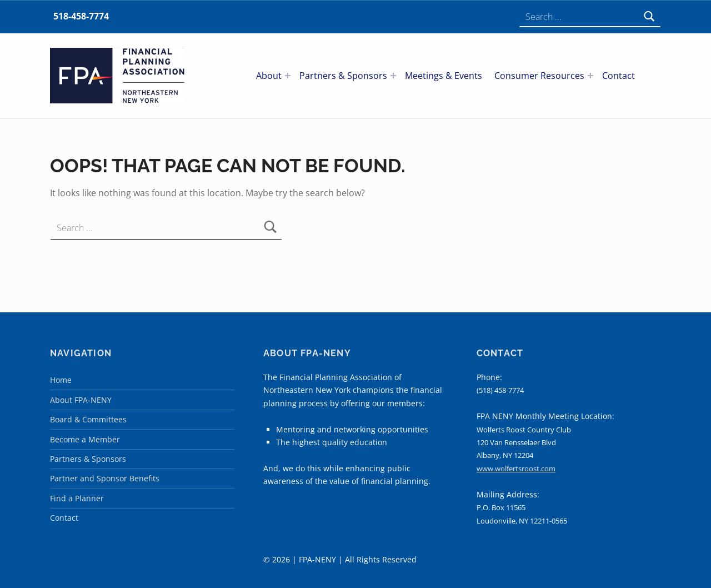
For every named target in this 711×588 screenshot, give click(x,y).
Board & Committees (88, 419)
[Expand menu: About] (288, 76)
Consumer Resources (539, 76)
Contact (619, 76)
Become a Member (85, 439)
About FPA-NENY (81, 400)
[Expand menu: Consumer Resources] (590, 76)
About (269, 76)
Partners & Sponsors (343, 76)
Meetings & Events (444, 76)
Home (61, 380)
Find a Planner (77, 498)
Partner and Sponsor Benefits (105, 478)
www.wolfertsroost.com (516, 469)
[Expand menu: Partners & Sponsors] (393, 76)
